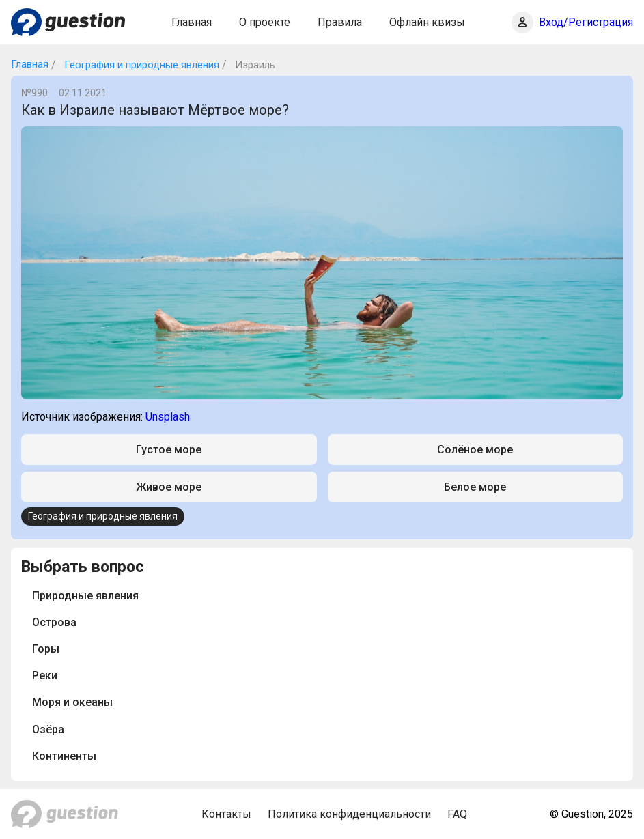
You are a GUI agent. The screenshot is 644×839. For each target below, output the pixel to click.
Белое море (475, 487)
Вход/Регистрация (586, 22)
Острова (54, 622)
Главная (192, 22)
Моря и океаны (72, 702)
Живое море (169, 487)
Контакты (226, 814)
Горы (46, 649)
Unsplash (168, 417)
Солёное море (475, 450)
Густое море (169, 450)
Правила (340, 22)
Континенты (64, 756)
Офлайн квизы (427, 22)
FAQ (457, 814)
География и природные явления (140, 65)
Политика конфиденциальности (349, 814)
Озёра (48, 729)
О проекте (265, 22)
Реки (45, 676)
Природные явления (85, 596)
